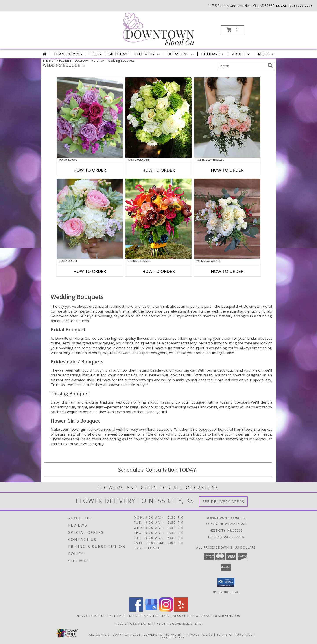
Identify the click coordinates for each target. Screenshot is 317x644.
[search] (270, 65)
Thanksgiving (68, 54)
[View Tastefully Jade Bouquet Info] (158, 117)
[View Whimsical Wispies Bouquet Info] (227, 219)
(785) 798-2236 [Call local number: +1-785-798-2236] (300, 6)
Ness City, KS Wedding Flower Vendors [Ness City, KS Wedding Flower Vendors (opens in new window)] (207, 616)
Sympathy (147, 54)
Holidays (213, 54)
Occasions (181, 54)
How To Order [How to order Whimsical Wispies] (227, 271)
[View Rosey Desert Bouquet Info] (90, 219)
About (241, 54)
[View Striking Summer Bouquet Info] (158, 219)
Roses (95, 54)
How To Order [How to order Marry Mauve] (90, 170)
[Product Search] (242, 66)
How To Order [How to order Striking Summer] (158, 271)
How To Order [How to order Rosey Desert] (90, 271)
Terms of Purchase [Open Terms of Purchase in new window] (235, 634)
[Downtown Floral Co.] (158, 28)
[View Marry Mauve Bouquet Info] (90, 117)
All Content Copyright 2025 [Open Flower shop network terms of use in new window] (115, 634)
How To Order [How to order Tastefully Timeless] (227, 170)
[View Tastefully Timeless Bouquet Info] (227, 117)
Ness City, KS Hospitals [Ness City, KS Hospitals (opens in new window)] (149, 616)
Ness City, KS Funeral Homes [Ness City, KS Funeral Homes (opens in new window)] (101, 616)
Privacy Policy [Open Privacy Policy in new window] (199, 634)
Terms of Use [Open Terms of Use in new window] (172, 637)
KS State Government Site (179, 623)
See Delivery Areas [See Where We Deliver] (223, 502)
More (266, 54)
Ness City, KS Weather (134, 623)
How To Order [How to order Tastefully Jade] (158, 170)
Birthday (118, 54)
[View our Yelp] (181, 610)
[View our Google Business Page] (151, 610)
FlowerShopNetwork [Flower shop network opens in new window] (162, 634)
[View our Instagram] (166, 610)
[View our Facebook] (136, 610)
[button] (232, 30)
